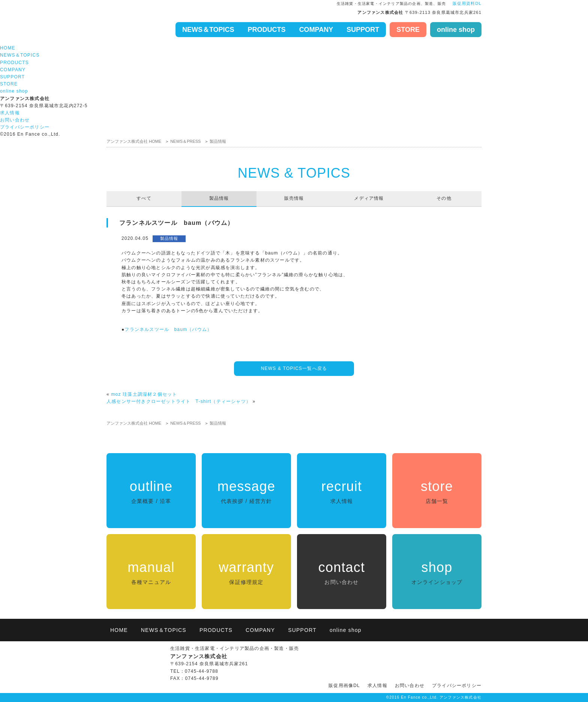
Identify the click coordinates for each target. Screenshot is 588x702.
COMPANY (316, 30)
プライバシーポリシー (25, 127)
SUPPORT (363, 30)
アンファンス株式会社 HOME (134, 141)
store (437, 492)
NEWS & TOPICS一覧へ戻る (294, 368)
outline (151, 492)
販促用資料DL (466, 3)
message (246, 492)
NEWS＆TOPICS (208, 30)
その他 (444, 198)
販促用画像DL (344, 686)
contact (342, 573)
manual (151, 573)
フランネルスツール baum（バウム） (168, 329)
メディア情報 (369, 198)
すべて (144, 198)
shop (437, 573)
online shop (456, 30)
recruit (342, 492)
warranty (246, 573)
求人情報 (10, 113)
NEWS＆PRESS (185, 141)
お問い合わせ (15, 120)
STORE (408, 30)
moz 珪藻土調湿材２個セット (144, 394)
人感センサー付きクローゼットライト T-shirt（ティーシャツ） (179, 401)
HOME (8, 48)
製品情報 (218, 141)
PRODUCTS (267, 30)
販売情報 (294, 198)
